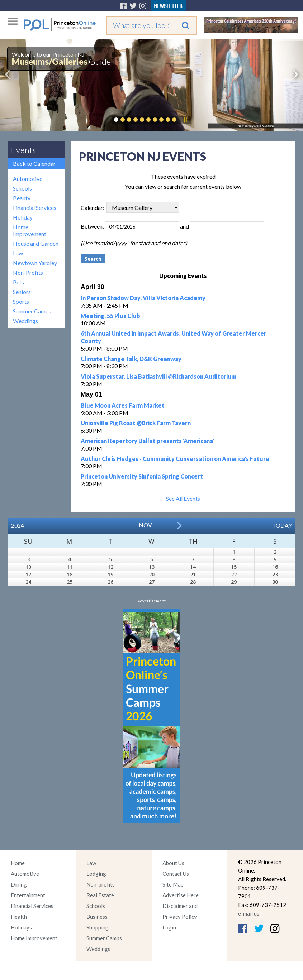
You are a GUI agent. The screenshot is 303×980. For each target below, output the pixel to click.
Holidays (21, 927)
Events (24, 150)
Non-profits (101, 884)
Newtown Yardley (35, 263)
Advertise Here (181, 895)
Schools (22, 188)
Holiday (23, 217)
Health (19, 917)
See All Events (183, 498)
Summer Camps (32, 311)
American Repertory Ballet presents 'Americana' (147, 441)
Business (97, 917)
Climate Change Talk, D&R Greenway (131, 359)
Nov (145, 525)
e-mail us (249, 913)
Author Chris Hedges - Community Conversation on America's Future (175, 459)
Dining (19, 884)
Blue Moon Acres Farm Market (123, 405)
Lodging (96, 874)
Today (282, 525)
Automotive (28, 179)
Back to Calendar (34, 164)
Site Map (173, 884)
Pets (18, 282)
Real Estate (100, 895)
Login (169, 927)
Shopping (98, 927)
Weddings (25, 321)
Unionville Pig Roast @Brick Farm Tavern (136, 423)
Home (18, 863)
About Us (173, 863)
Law (18, 253)
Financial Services (35, 208)
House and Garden (36, 243)
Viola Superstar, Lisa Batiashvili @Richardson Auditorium (158, 376)
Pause (185, 120)
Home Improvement (30, 230)
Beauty (22, 198)
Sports (21, 301)
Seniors (22, 292)
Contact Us (176, 874)
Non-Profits (28, 272)
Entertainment (28, 895)
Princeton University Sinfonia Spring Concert (142, 476)
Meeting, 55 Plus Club (110, 316)
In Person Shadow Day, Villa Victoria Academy (143, 298)
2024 (18, 525)
